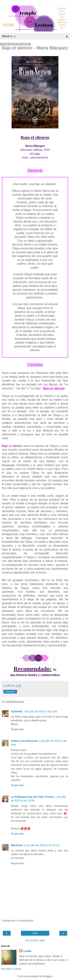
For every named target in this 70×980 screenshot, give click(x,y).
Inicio (35, 933)
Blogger (47, 976)
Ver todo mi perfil (11, 969)
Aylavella (17, 711)
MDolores (17, 845)
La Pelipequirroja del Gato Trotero (32, 797)
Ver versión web (35, 940)
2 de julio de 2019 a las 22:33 (42, 845)
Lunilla (27, 951)
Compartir (10, 692)
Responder (17, 729)
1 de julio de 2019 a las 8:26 (40, 711)
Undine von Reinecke (24, 741)
